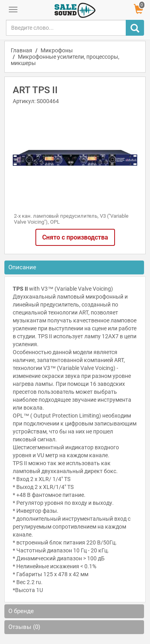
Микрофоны (57, 50)
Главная (21, 50)
